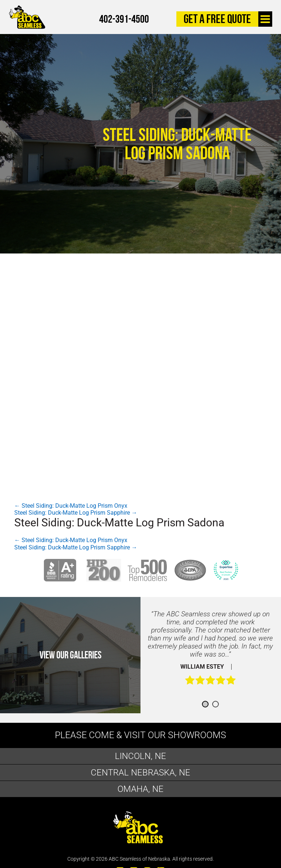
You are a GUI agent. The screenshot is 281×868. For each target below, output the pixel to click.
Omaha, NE (140, 789)
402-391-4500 (124, 19)
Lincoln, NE (140, 756)
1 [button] (205, 704)
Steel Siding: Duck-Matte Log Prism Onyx (71, 506)
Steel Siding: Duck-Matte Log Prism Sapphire (76, 513)
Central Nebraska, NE (140, 773)
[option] (210, 651)
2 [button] (216, 704)
